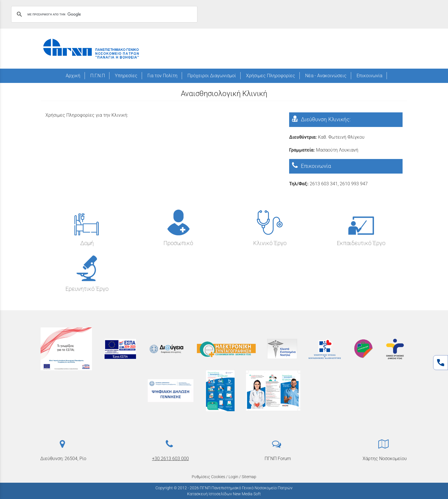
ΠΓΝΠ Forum (278, 459)
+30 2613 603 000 (170, 459)
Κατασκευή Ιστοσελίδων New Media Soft (224, 494)
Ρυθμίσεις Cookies (208, 477)
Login (233, 477)
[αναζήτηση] (103, 14)
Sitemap (249, 477)
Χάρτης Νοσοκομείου (385, 459)
